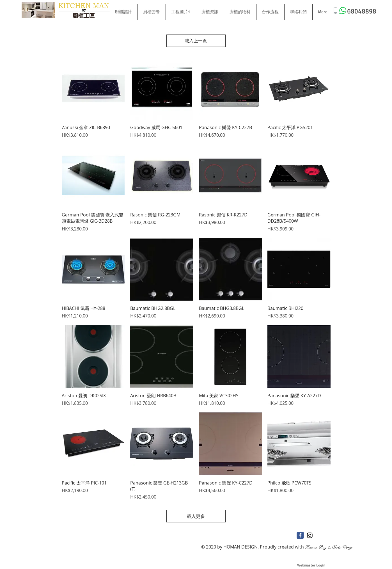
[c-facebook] (300, 535)
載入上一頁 (196, 41)
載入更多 (196, 516)
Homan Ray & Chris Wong (328, 547)
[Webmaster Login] (311, 565)
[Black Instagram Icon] (310, 535)
